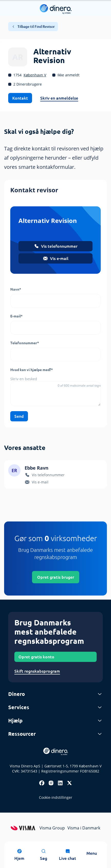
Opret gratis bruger (56, 577)
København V (35, 75)
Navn (16, 289)
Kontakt (20, 98)
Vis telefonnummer (56, 246)
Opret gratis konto (36, 657)
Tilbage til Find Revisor (33, 27)
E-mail (16, 316)
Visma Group (52, 828)
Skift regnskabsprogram (37, 671)
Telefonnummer (25, 343)
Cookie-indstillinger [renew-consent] (56, 797)
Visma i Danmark (84, 828)
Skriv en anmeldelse (59, 98)
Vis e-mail (56, 258)
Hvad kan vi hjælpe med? (32, 370)
